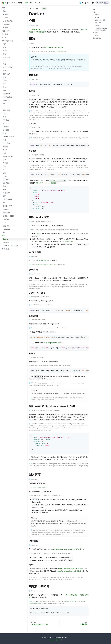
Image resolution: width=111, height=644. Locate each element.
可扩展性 (6, 163)
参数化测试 (7, 74)
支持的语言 (5, 249)
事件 (4, 160)
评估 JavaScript (8, 156)
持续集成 (6, 242)
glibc (64, 577)
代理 (4, 44)
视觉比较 (6, 226)
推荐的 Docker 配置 (100, 20)
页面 (4, 196)
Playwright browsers (71, 601)
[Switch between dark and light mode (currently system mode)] (93, 3)
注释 (4, 47)
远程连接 (97, 25)
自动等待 (6, 127)
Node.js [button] (37, 3)
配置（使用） (7, 57)
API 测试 (6, 120)
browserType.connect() (52, 343)
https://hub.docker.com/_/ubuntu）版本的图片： (68, 549)
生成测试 (6, 18)
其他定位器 (7, 193)
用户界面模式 (7, 97)
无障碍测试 (7, 110)
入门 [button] (3, 8)
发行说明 (5, 34)
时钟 (4, 140)
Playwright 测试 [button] (7, 41)
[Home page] (31, 8)
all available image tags (40, 487)
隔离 (4, 173)
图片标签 (96, 33)
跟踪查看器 (7, 24)
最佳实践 (6, 130)
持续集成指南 (42, 261)
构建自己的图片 (97, 38)
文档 (26, 3)
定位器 (5, 176)
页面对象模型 (7, 199)
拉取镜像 (97, 15)
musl (51, 580)
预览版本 (5, 37)
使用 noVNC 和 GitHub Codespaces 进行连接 (101, 29)
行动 (4, 113)
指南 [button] (3, 104)
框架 (4, 166)
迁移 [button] (3, 232)
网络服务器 (7, 100)
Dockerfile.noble (35, 29)
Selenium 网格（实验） (11, 246)
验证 (4, 123)
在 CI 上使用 (98, 23)
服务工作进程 (7, 206)
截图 (4, 203)
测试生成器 (7, 213)
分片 (4, 87)
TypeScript (7, 94)
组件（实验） (7, 143)
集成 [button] (3, 236)
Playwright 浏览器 (71, 595)
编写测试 (6, 14)
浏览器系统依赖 (41, 32)
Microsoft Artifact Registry (54, 47)
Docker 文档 (69, 241)
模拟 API (6, 180)
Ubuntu (64, 553)
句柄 (4, 170)
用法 (94, 12)
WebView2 (7, 229)
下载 (4, 153)
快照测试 (6, 209)
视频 (4, 222)
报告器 (5, 80)
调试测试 (6, 146)
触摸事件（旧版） (9, 216)
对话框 (5, 150)
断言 (4, 117)
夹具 (4, 64)
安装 (4, 11)
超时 (4, 90)
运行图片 (97, 17)
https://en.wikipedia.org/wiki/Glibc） (71, 569)
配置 (4, 54)
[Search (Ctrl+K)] (102, 3)
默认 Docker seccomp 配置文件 (47, 183)
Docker (5, 239)
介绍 (94, 9)
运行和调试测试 (8, 21)
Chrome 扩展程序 (9, 137)
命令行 (5, 51)
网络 (4, 189)
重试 (4, 84)
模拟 (4, 61)
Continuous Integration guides (45, 265)
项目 (4, 77)
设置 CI (5, 28)
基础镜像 (97, 35)
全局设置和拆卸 (8, 67)
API (31, 3)
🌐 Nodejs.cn (85, 3)
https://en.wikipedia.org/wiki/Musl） (70, 571)
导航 (4, 186)
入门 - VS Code (7, 31)
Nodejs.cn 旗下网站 (56, 640)
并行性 (5, 70)
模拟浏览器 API (8, 183)
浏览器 (5, 133)
